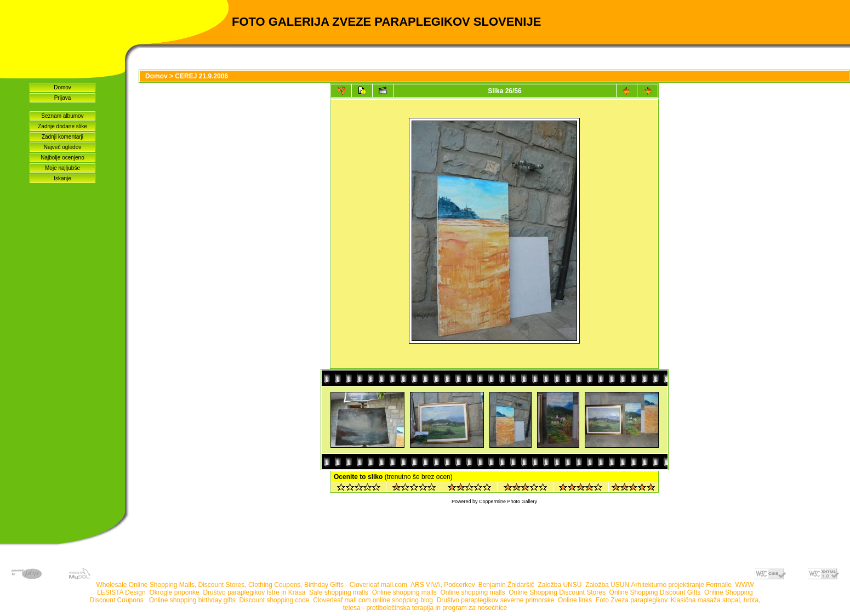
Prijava (63, 98)
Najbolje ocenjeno (62, 158)
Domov (62, 87)
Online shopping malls (404, 592)
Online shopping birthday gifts (192, 600)
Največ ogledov (62, 147)
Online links (575, 600)
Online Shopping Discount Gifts (655, 592)
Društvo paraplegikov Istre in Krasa (254, 592)
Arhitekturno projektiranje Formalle (681, 585)
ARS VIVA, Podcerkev (443, 585)
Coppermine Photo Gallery (508, 501)
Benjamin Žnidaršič (506, 585)
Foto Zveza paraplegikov (632, 600)
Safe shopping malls (339, 592)
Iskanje (62, 178)
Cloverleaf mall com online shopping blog (373, 600)
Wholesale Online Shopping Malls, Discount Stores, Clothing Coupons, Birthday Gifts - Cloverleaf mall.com (252, 585)
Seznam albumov (62, 116)
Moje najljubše (62, 168)
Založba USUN (607, 585)
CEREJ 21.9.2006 (201, 76)
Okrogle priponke (174, 592)
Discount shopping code (274, 600)
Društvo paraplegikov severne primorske (496, 600)
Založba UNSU (560, 585)
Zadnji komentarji (62, 137)
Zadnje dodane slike (62, 126)
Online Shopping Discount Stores (557, 592)
